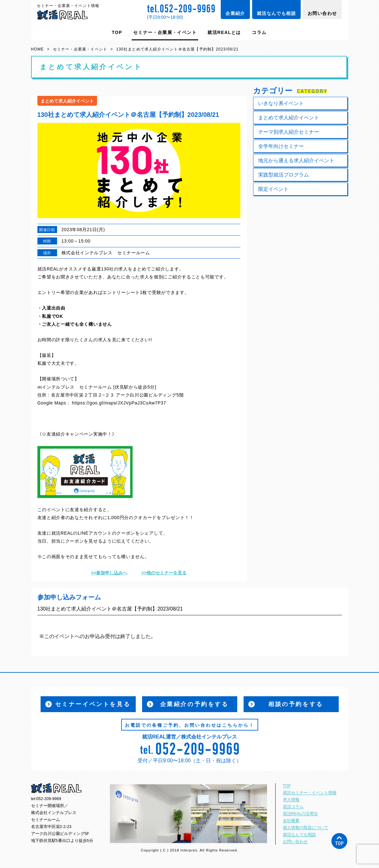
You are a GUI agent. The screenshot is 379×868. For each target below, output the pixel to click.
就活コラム (293, 807)
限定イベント (273, 189)
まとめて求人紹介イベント (289, 118)
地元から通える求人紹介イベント (296, 160)
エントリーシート (121, 292)
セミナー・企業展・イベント (165, 32)
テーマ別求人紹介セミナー (289, 132)
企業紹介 (235, 13)
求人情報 (291, 800)
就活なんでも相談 (276, 13)
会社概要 (291, 821)
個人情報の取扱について (306, 828)
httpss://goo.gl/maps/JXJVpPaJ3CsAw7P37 (119, 403)
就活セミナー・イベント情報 (310, 793)
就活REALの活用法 (301, 814)
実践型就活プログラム (284, 175)
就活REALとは (224, 32)
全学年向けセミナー (281, 146)
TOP (117, 32)
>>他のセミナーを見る (164, 573)
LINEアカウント (95, 533)
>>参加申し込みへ (109, 573)
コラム (259, 32)
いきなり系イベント (281, 103)
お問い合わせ (322, 13)
